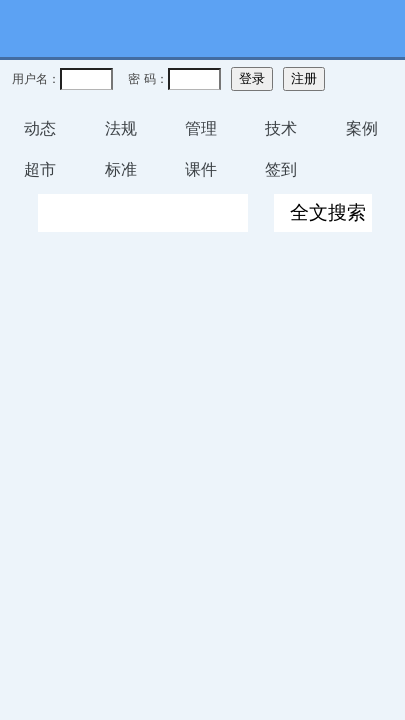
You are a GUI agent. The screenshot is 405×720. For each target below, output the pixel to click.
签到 (281, 169)
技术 (281, 128)
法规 (121, 128)
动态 (40, 128)
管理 (201, 128)
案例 (362, 128)
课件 (201, 169)
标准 (121, 169)
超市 (40, 169)
